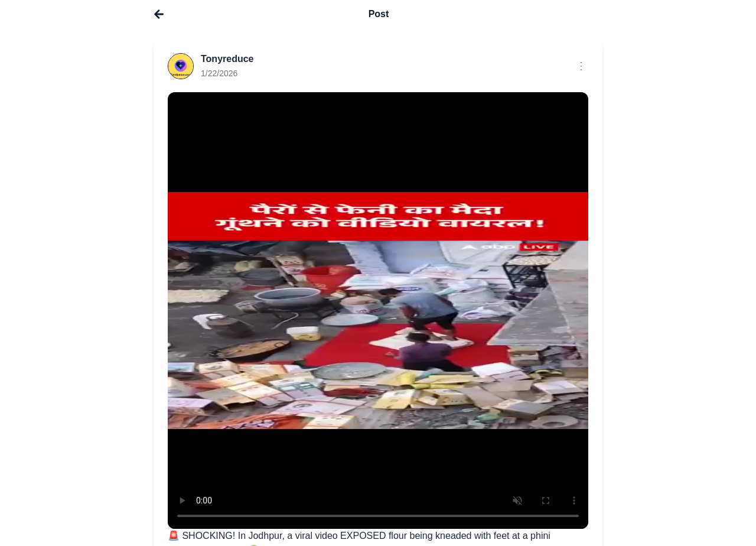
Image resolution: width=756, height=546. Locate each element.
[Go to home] (159, 14)
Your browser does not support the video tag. (378, 311)
